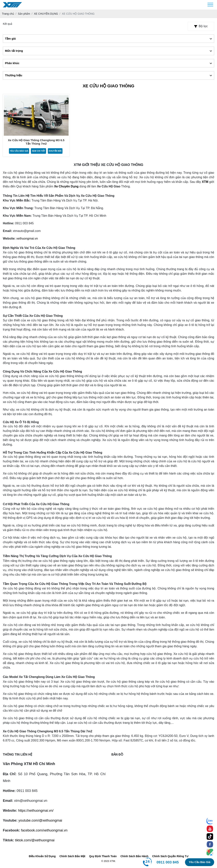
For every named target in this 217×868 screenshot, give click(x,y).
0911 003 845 (168, 862)
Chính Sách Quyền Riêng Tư (170, 856)
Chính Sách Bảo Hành (134, 856)
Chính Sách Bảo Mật (72, 856)
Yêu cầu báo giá (19, 151)
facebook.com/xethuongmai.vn (44, 831)
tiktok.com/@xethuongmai (35, 840)
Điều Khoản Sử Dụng (42, 856)
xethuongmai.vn (27, 239)
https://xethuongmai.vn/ (36, 811)
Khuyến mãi (55, 151)
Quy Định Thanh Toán (103, 856)
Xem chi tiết (39, 151)
